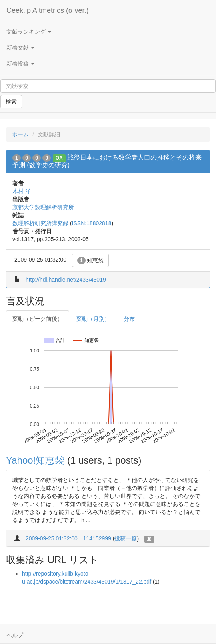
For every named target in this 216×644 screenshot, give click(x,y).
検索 (11, 102)
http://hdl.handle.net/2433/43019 (66, 280)
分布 (129, 319)
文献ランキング (29, 32)
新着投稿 (20, 64)
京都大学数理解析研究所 (43, 207)
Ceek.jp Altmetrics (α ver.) (47, 10)
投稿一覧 (126, 538)
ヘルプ (15, 635)
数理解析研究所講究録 (40, 223)
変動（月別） (93, 319)
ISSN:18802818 (92, 223)
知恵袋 (91, 260)
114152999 (97, 538)
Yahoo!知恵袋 (35, 460)
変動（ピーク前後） (38, 319)
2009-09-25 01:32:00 (52, 538)
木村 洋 (22, 191)
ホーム (20, 134)
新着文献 (20, 48)
